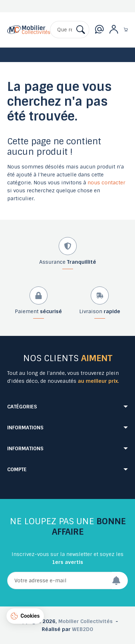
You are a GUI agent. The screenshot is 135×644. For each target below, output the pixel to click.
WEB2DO (83, 629)
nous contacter (106, 183)
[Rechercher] (70, 30)
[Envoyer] (120, 581)
